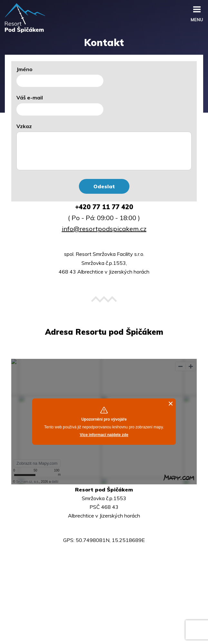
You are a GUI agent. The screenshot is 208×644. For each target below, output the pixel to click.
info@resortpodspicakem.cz (104, 229)
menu (197, 18)
